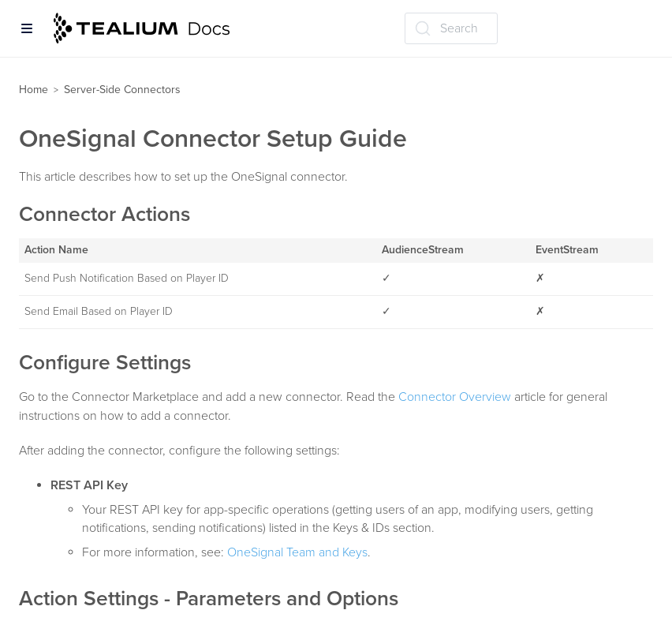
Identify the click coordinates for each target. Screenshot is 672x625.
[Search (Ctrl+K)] (451, 28)
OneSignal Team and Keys (297, 552)
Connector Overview (455, 397)
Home (34, 90)
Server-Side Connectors (122, 90)
